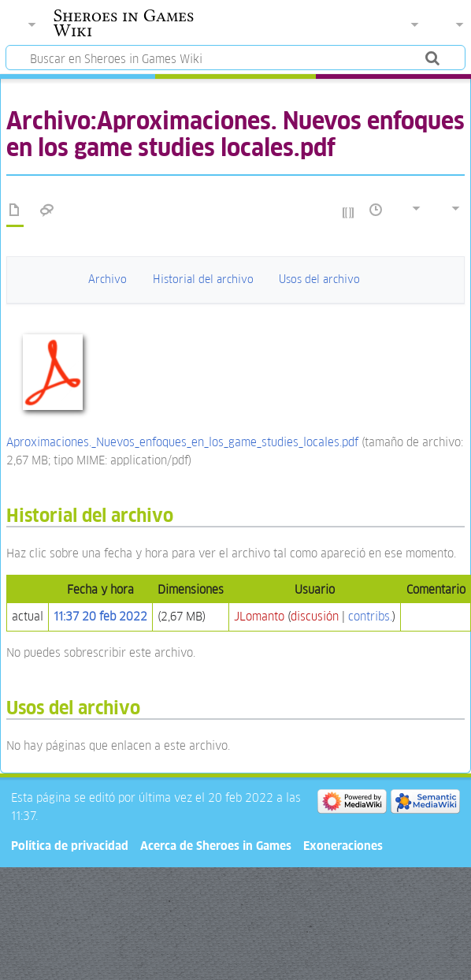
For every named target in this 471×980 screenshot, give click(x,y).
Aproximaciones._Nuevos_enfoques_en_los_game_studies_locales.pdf (182, 442)
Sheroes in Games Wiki (124, 23)
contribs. (370, 616)
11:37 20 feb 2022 (100, 616)
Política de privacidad (70, 846)
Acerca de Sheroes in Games (216, 846)
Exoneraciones (343, 846)
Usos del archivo (319, 279)
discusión (315, 616)
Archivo (108, 279)
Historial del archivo (203, 279)
